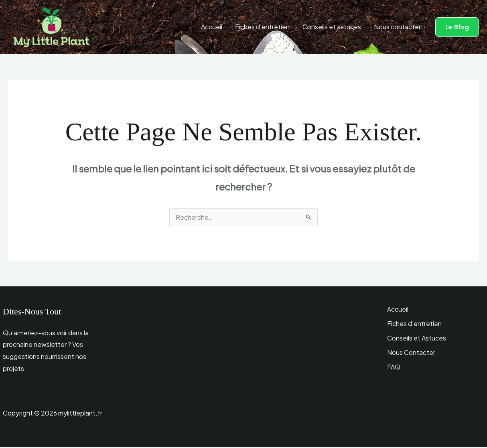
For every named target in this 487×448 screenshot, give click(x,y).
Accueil (212, 27)
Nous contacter (397, 27)
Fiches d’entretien (262, 27)
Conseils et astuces (332, 27)
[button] (457, 27)
